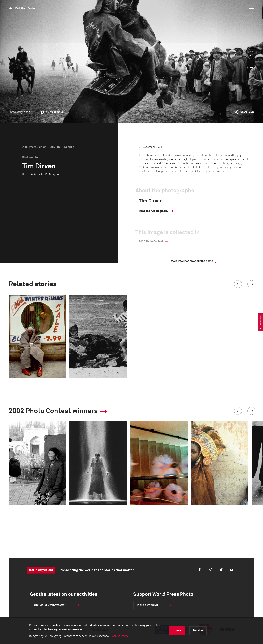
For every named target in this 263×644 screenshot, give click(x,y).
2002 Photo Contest (25, 9)
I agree (177, 631)
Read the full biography (154, 211)
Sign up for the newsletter (50, 605)
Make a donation (147, 605)
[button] (238, 284)
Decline (198, 631)
